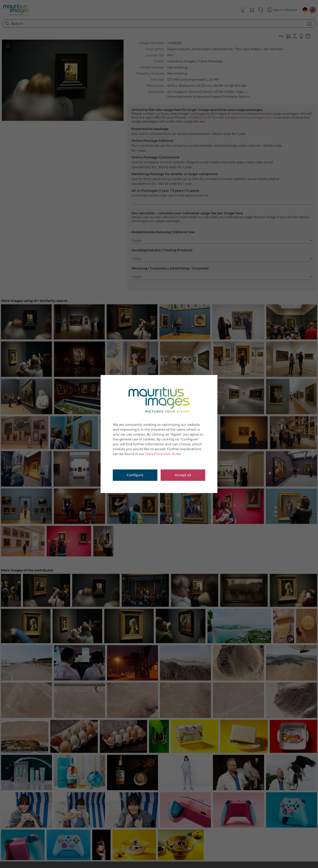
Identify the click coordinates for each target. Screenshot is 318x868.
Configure (135, 475)
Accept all (183, 475)
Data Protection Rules (163, 454)
